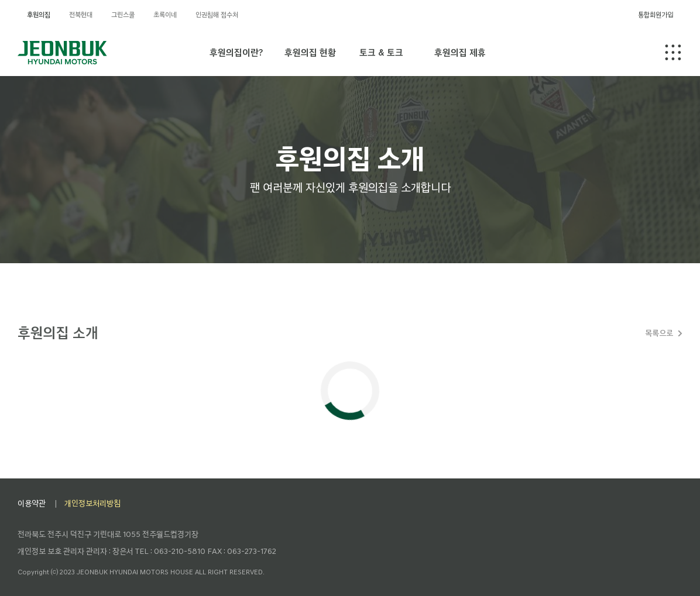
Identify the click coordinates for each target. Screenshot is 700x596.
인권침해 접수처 (217, 15)
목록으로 (659, 333)
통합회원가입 (656, 15)
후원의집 (39, 15)
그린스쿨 (123, 15)
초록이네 (165, 15)
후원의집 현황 (310, 52)
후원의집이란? (236, 52)
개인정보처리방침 (92, 503)
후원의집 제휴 (460, 52)
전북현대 (81, 15)
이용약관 (32, 503)
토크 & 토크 (381, 52)
